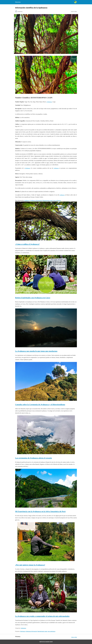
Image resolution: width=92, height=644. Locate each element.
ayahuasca (62, 195)
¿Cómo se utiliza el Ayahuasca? (27, 244)
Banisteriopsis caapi (48, 200)
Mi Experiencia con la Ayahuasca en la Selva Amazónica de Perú (40, 511)
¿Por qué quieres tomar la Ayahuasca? (30, 565)
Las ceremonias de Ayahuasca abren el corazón (34, 458)
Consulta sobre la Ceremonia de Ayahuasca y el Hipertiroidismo (40, 404)
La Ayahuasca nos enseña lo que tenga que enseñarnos (36, 351)
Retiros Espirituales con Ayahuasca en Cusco (33, 298)
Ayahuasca (49, 102)
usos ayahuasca (57, 200)
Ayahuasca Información (36, 200)
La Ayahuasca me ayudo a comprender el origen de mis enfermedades (42, 616)
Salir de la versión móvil (46, 642)
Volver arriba (74, 637)
